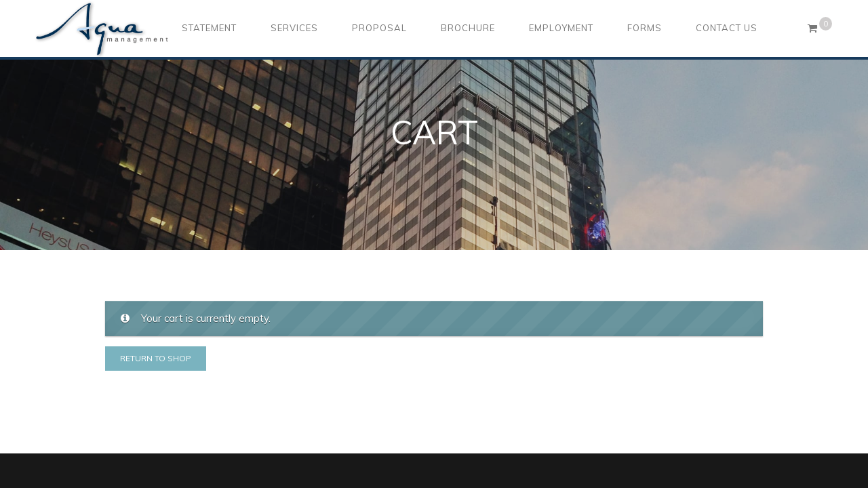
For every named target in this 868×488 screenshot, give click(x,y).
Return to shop (156, 358)
